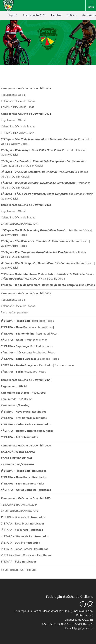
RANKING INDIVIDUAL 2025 (18, 108)
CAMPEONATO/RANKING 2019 (19, 511)
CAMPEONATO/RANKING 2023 (20, 224)
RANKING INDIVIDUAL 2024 (18, 133)
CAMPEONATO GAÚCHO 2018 (19, 570)
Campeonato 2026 (34, 15)
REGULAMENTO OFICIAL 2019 (19, 505)
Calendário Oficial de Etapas (18, 101)
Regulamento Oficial (13, 95)
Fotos (23, 235)
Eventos (56, 15)
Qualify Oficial (20, 144)
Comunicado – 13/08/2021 (17, 399)
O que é (12, 15)
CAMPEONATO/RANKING (17, 465)
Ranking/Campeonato (14, 313)
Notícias (72, 15)
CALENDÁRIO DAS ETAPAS (18, 452)
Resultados (88, 285)
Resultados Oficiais (74, 150)
